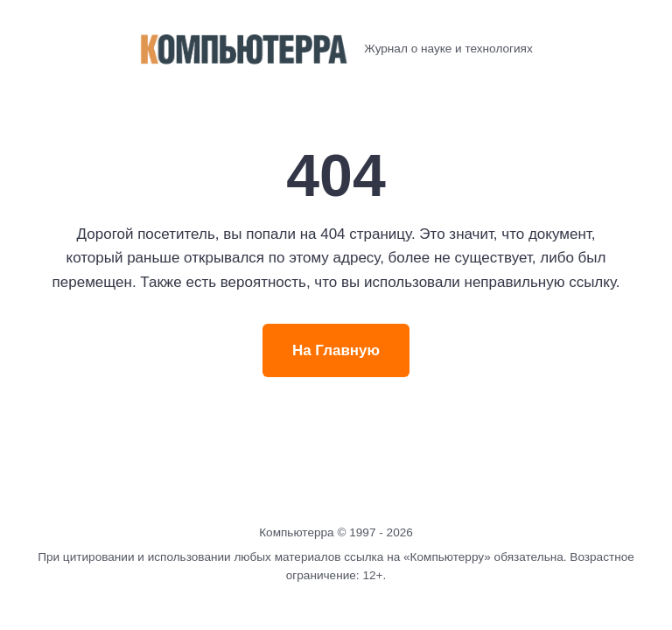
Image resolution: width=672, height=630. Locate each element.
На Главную (336, 350)
